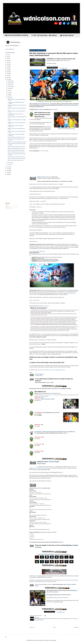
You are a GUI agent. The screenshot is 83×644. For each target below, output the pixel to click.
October (10, 85)
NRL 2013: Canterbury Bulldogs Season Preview (17, 142)
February (10, 163)
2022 (8, 62)
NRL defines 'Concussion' (43, 306)
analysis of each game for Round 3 (50, 432)
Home (54, 627)
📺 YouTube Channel (67, 35)
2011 (8, 169)
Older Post (77, 627)
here (40, 401)
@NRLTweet (41, 107)
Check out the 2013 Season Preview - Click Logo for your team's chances (54, 554)
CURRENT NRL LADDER (39, 398)
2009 (8, 173)
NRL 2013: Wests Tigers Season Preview (15, 160)
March (9, 98)
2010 (8, 171)
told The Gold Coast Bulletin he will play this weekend (46, 184)
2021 (8, 64)
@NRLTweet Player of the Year (44, 177)
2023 (8, 61)
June (9, 92)
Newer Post (32, 627)
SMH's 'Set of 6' (43, 395)
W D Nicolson (50, 66)
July (9, 90)
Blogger (55, 640)
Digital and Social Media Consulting (16, 35)
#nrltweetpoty (60, 602)
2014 (8, 77)
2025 (8, 57)
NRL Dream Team (65, 432)
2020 (8, 66)
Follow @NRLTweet (63, 68)
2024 (8, 59)
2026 (8, 55)
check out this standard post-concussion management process (52, 370)
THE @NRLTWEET (39, 376)
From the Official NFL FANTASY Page (37, 251)
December (10, 81)
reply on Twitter (50, 383)
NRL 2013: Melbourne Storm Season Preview (16, 137)
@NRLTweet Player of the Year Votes (63, 61)
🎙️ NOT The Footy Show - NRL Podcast (44, 35)
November (10, 83)
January (10, 165)
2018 (8, 70)
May (9, 94)
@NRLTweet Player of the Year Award (48, 462)
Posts (8, 206)
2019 (8, 68)
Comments (9, 208)
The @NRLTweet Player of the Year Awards (66, 105)
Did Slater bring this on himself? (48, 399)
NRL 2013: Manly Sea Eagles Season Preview (16, 149)
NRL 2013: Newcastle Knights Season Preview (17, 159)
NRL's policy (32, 227)
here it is (40, 207)
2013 (8, 79)
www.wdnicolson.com (44, 104)
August (9, 88)
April (9, 96)
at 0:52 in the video (44, 151)
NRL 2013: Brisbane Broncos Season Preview (16, 152)
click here (65, 433)
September (10, 87)
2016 (8, 74)
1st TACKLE (41, 110)
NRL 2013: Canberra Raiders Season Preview (16, 147)
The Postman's (39, 432)
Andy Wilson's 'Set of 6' (51, 395)
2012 (8, 167)
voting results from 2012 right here (61, 598)
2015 (8, 76)
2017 (8, 72)
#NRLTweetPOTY (60, 472)
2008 (8, 174)
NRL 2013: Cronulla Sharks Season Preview (16, 150)
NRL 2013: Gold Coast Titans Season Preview (16, 157)
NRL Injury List (34, 576)
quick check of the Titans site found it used (46, 246)
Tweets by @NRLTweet (10, 49)
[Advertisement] (16, 187)
